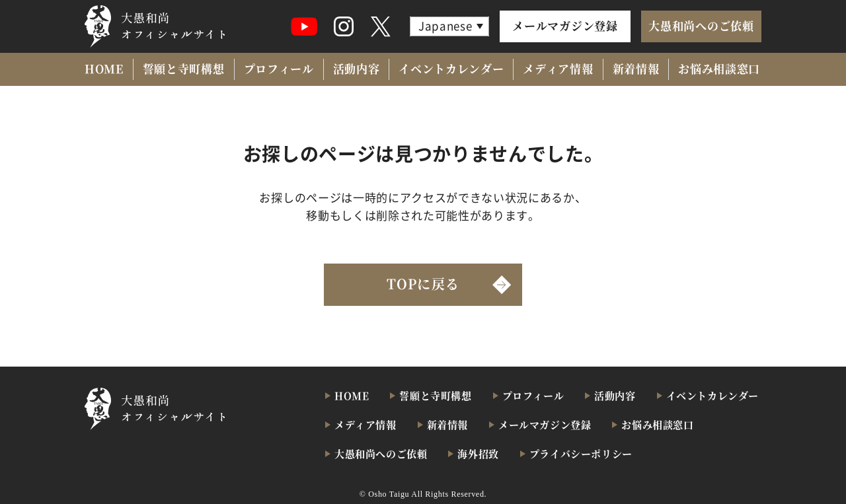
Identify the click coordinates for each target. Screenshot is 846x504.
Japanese (445, 25)
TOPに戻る (423, 284)
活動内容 (357, 68)
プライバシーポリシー (581, 453)
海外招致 (478, 453)
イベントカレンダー (451, 68)
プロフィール (279, 68)
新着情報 (636, 68)
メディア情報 (558, 68)
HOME (104, 68)
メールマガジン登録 (565, 25)
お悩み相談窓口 (719, 68)
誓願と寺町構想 (184, 68)
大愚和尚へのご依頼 (701, 25)
